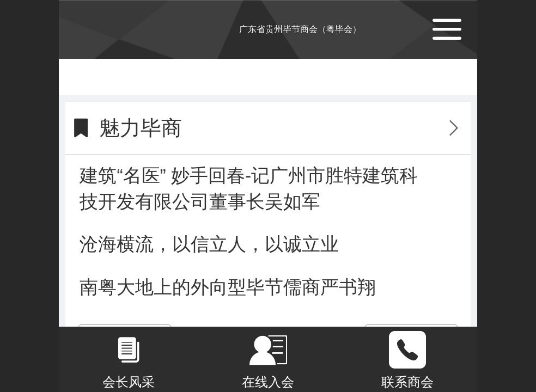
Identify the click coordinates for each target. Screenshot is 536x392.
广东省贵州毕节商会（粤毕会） (300, 29)
